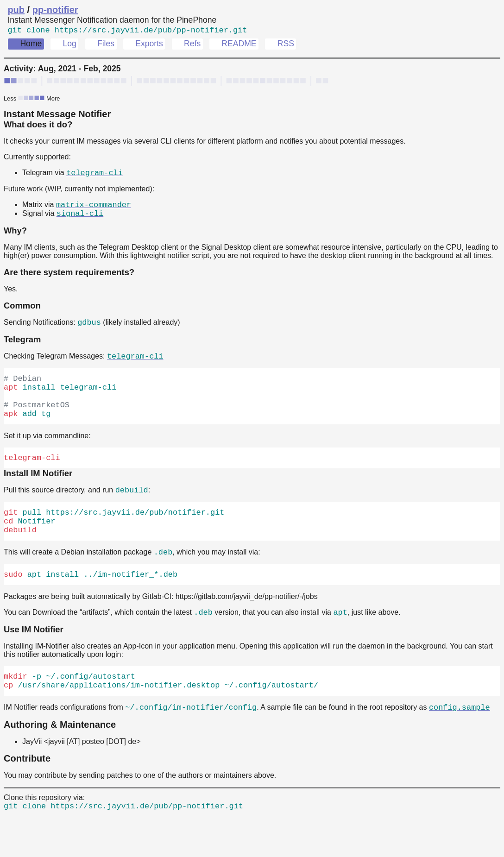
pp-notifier (55, 10)
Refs (192, 45)
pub (16, 10)
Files (106, 45)
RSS (286, 45)
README (239, 45)
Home (31, 45)
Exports (149, 45)
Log (69, 45)
